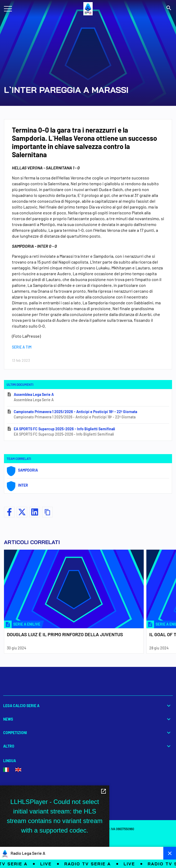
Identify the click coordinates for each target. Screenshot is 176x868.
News (88, 719)
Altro (88, 746)
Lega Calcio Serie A (88, 706)
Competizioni (88, 733)
